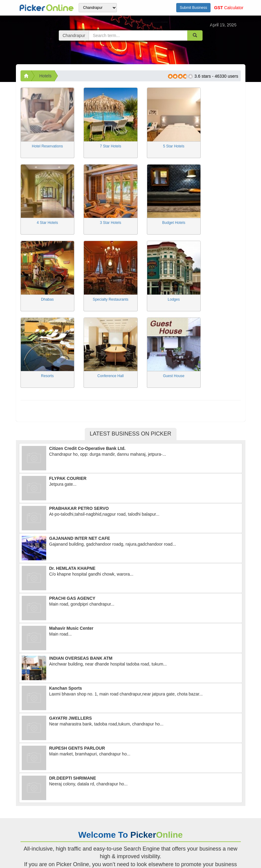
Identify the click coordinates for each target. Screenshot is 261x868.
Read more (130, 789)
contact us (32, 835)
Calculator (229, 8)
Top (249, 860)
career (67, 829)
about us (47, 829)
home (26, 829)
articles (87, 829)
